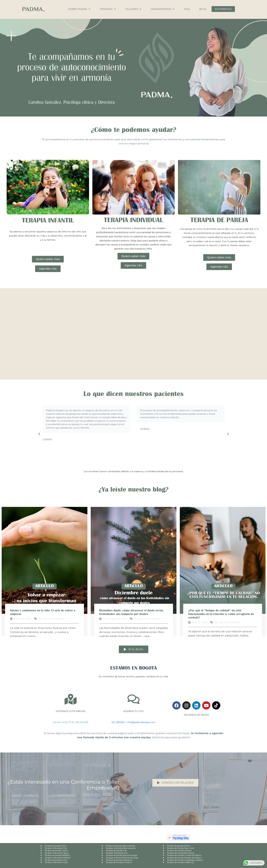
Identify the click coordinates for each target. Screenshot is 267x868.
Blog (203, 9)
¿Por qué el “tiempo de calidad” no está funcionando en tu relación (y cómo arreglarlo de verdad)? (221, 614)
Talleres (133, 9)
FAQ (187, 9)
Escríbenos (223, 9)
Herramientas (163, 9)
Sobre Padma (79, 9)
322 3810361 (118, 722)
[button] (39, 434)
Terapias (108, 9)
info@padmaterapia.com (141, 722)
